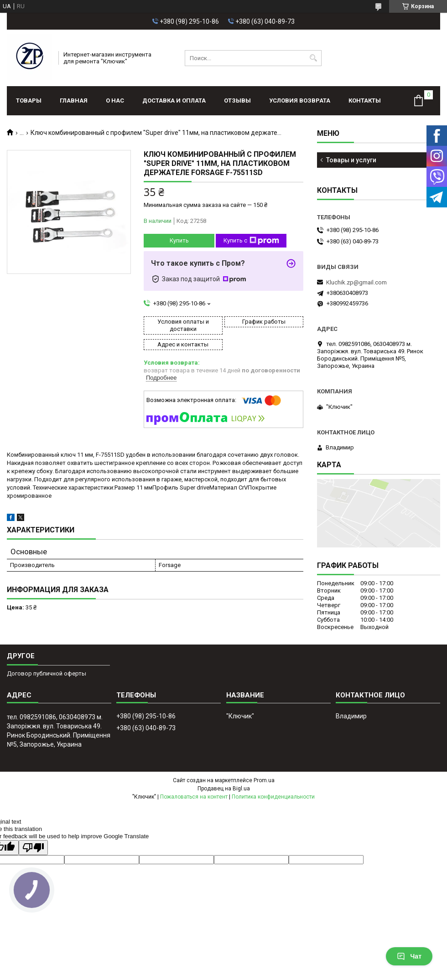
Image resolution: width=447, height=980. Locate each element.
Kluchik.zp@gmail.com (356, 282)
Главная (74, 101)
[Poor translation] (33, 848)
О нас (115, 101)
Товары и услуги (351, 160)
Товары (29, 101)
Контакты (365, 101)
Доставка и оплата (174, 101)
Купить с (251, 241)
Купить (179, 240)
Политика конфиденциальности (273, 797)
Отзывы (237, 101)
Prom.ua (264, 780)
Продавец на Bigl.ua (224, 789)
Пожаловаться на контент (194, 797)
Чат (409, 956)
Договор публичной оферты (47, 673)
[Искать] (314, 58)
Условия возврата (300, 101)
